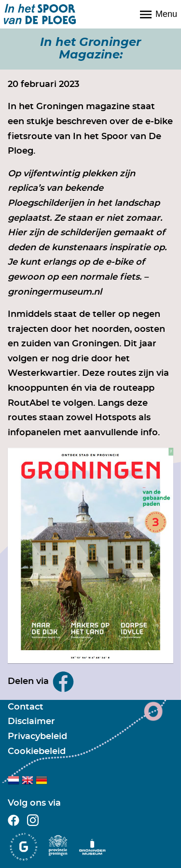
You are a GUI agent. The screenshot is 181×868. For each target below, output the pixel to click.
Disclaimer (31, 722)
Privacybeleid (37, 737)
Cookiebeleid (37, 752)
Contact (26, 707)
